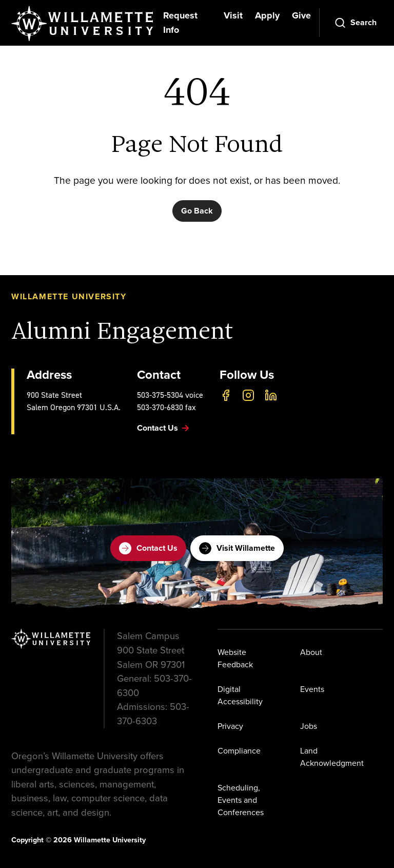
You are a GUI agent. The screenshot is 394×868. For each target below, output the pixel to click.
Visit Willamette (237, 548)
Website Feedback (235, 658)
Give (301, 15)
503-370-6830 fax (166, 407)
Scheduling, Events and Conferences (241, 800)
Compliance (239, 751)
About (311, 652)
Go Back (197, 211)
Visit (233, 15)
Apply (267, 15)
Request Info (180, 23)
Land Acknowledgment (332, 757)
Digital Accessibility (240, 695)
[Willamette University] (83, 24)
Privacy (230, 726)
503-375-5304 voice (170, 395)
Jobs (309, 726)
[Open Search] (355, 23)
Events (312, 689)
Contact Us (148, 548)
